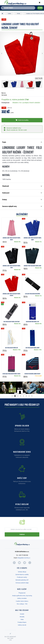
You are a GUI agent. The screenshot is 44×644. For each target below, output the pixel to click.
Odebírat (22, 534)
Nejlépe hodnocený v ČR (10, 638)
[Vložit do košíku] (22, 120)
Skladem (26, 103)
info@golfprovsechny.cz (24, 558)
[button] (3, 54)
